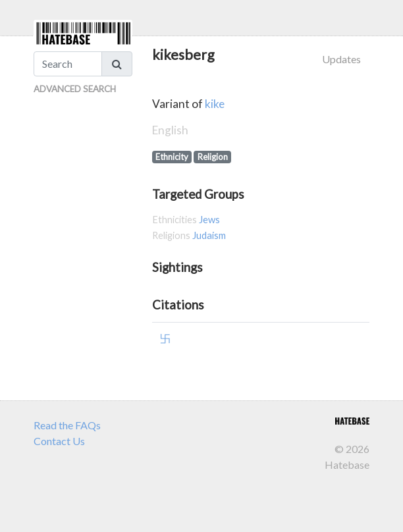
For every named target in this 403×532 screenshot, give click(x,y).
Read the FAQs (67, 425)
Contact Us (59, 441)
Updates (341, 59)
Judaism (209, 235)
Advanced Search (75, 89)
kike (215, 104)
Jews (209, 220)
